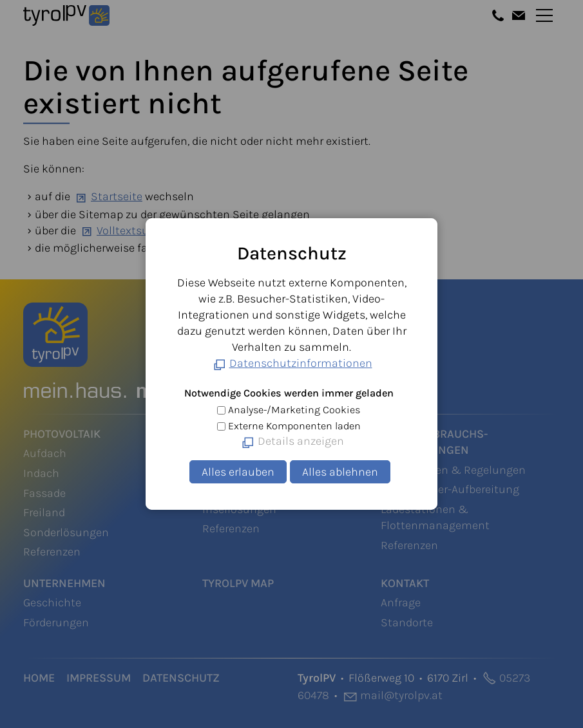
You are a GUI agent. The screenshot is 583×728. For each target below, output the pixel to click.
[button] (498, 15)
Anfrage (401, 602)
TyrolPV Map (238, 583)
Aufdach (45, 453)
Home (39, 678)
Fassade (44, 493)
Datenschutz (181, 678)
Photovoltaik (62, 434)
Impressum (99, 678)
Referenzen (52, 552)
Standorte (407, 622)
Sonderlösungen (66, 532)
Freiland (44, 512)
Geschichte (52, 602)
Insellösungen (239, 509)
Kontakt (405, 583)
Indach (41, 473)
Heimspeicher (238, 453)
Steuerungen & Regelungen (453, 470)
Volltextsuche (132, 230)
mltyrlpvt (401, 695)
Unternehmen (64, 583)
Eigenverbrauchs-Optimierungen (434, 442)
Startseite (117, 196)
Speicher (228, 434)
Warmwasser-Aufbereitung (450, 489)
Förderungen (56, 622)
